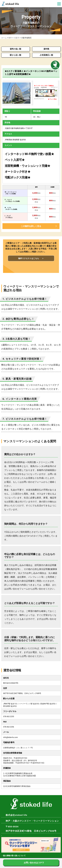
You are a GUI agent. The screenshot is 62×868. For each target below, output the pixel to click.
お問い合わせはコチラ (34, 863)
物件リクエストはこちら (31, 258)
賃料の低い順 (15, 49)
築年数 (46, 49)
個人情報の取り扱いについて (14, 856)
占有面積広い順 (46, 55)
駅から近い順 (15, 55)
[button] (59, 4)
